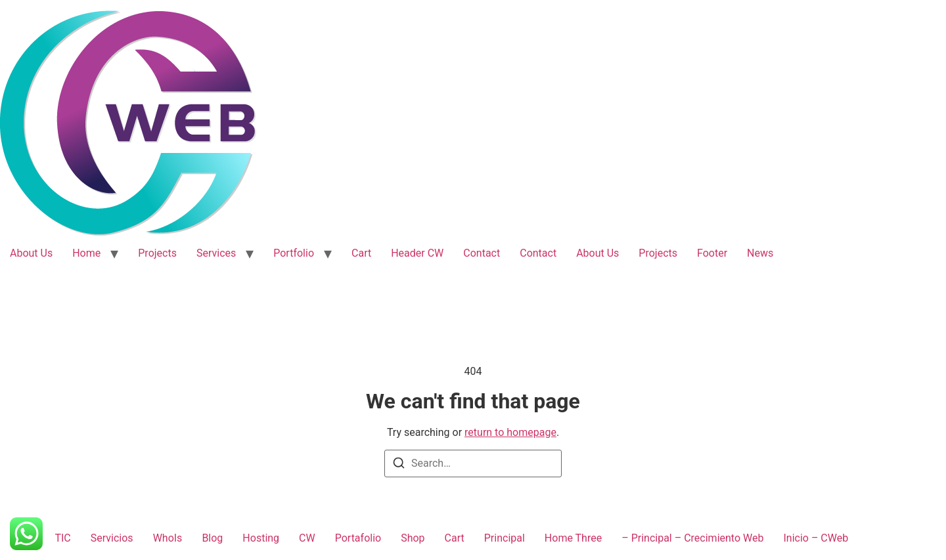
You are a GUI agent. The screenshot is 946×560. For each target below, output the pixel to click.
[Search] (399, 465)
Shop (413, 538)
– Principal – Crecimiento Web (692, 538)
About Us (31, 253)
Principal (505, 538)
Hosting (261, 538)
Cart (361, 253)
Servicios (112, 538)
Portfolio (294, 253)
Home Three (573, 538)
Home (86, 253)
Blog (212, 538)
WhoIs (168, 538)
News (760, 253)
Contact (482, 253)
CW (307, 538)
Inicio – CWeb (816, 538)
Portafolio (358, 538)
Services (216, 253)
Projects (157, 253)
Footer (712, 253)
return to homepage (510, 432)
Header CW (417, 253)
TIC (62, 538)
